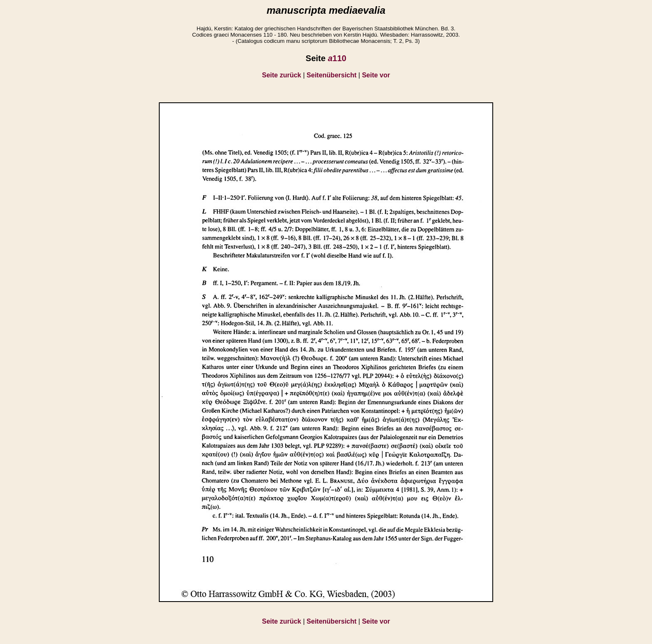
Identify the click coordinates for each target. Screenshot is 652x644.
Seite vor (376, 75)
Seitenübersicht (331, 75)
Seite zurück (282, 75)
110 (337, 58)
